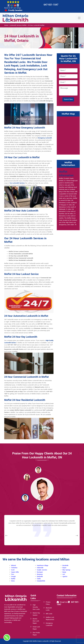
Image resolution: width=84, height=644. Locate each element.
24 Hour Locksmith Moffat (36, 25)
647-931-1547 (51, 5)
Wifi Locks (49, 614)
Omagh (13, 577)
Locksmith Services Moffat (18, 25)
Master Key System (36, 614)
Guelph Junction (42, 570)
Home (6, 25)
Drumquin (40, 572)
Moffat (13, 579)
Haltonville (40, 568)
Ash (64, 574)
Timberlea (14, 568)
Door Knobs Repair (36, 634)
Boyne (64, 568)
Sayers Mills (15, 572)
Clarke (39, 579)
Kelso (13, 581)
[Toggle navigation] (79, 18)
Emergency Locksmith (45, 138)
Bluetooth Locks (49, 609)
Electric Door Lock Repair (36, 621)
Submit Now (68, 99)
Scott (13, 570)
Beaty (64, 572)
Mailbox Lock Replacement (50, 618)
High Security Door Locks (36, 607)
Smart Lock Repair (36, 628)
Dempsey (40, 574)
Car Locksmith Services (17, 183)
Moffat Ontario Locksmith (41, 641)
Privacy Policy (48, 603)
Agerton (65, 577)
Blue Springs (66, 570)
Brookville (65, 566)
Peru (13, 574)
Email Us (64, 602)
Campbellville (41, 581)
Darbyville (40, 577)
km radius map (68, 135)
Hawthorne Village (43, 566)
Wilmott (14, 566)
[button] (27, 477)
